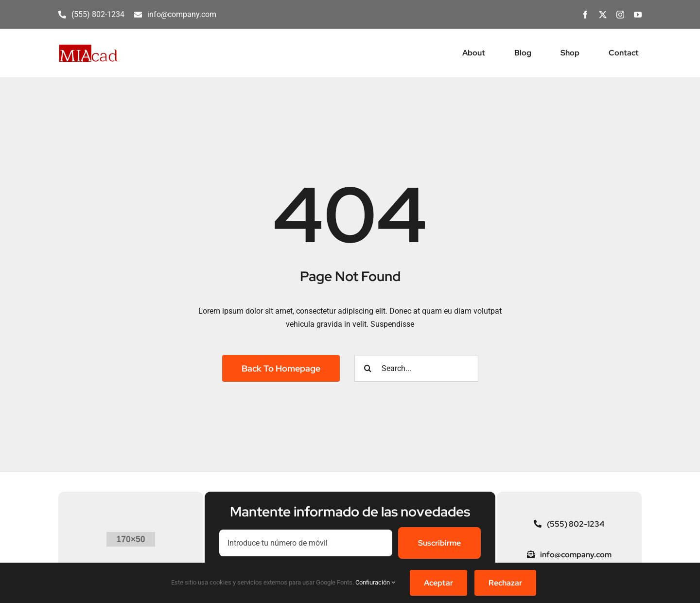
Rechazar (505, 583)
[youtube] (638, 15)
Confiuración (375, 582)
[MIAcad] (88, 47)
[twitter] (603, 15)
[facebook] (585, 15)
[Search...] (416, 368)
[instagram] (620, 15)
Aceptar (438, 583)
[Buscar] (368, 368)
